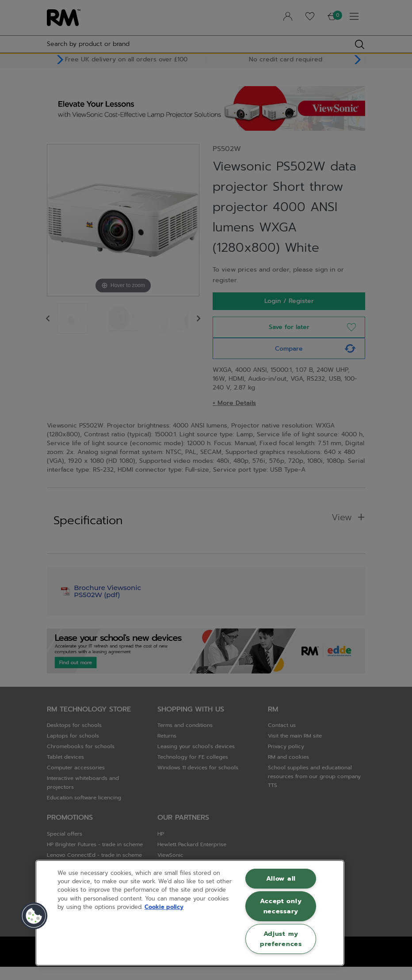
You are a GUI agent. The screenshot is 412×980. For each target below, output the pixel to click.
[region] (190, 913)
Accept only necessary (281, 906)
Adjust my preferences (281, 939)
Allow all (281, 878)
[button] (34, 916)
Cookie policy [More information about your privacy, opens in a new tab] (164, 907)
